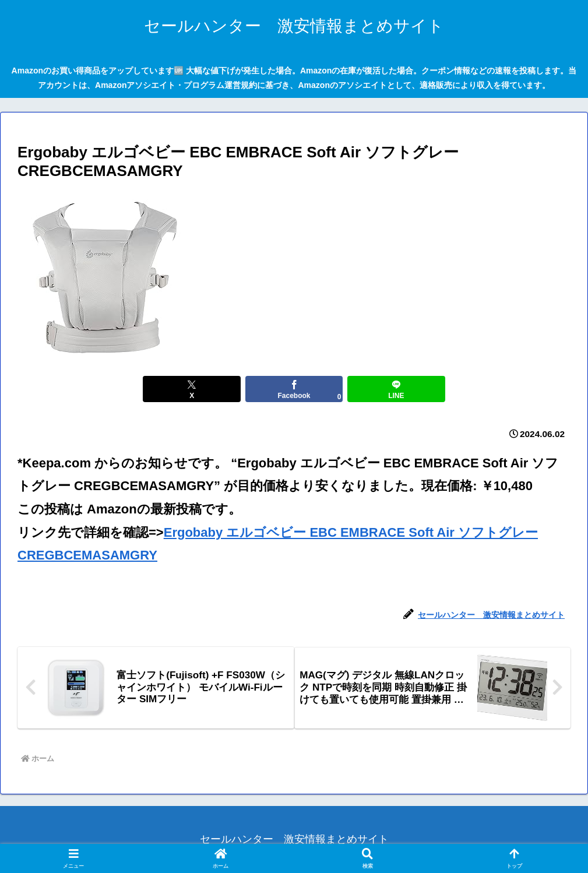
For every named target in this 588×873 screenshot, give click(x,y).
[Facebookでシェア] (294, 389)
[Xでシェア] (201, 389)
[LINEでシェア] (387, 389)
